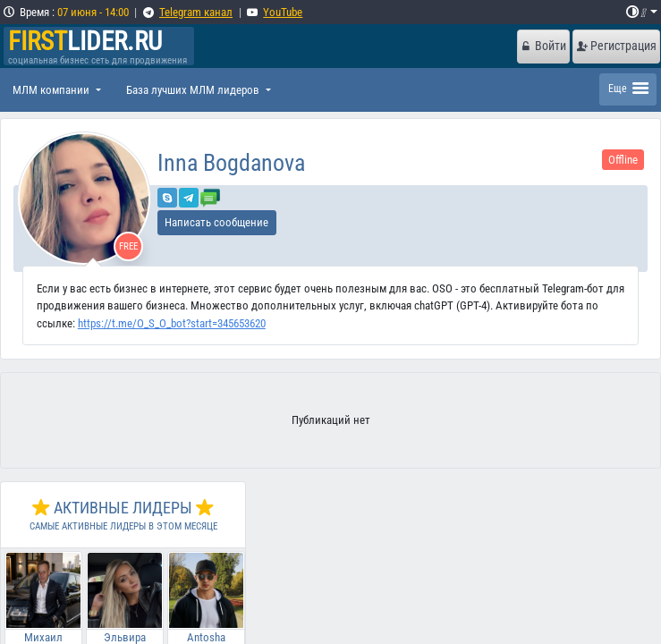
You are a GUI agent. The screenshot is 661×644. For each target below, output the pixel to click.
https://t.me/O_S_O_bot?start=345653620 (172, 323)
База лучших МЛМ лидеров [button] (194, 90)
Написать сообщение (216, 222)
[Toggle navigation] (628, 89)
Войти (543, 46)
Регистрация (617, 46)
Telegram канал (196, 12)
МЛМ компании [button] (52, 90)
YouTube (283, 12)
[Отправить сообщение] (210, 196)
